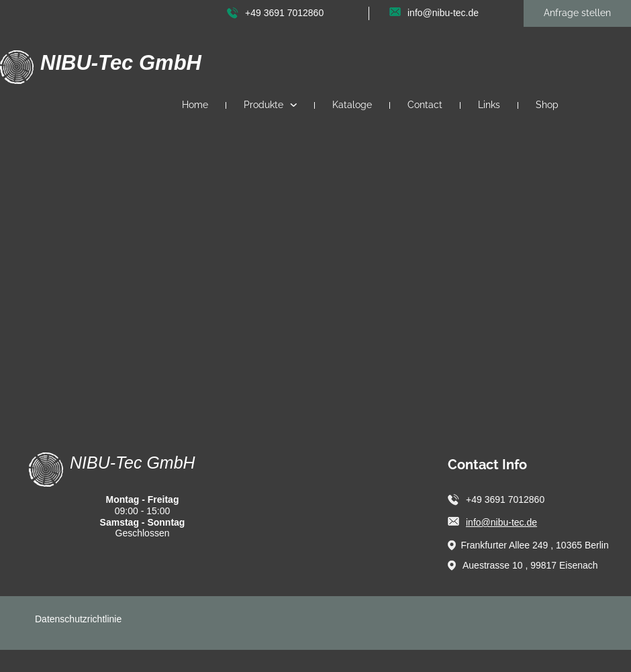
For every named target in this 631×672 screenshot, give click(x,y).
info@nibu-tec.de (501, 522)
